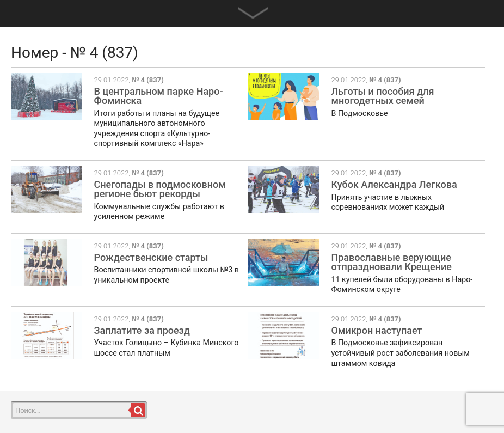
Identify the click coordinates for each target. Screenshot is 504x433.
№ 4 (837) (148, 80)
